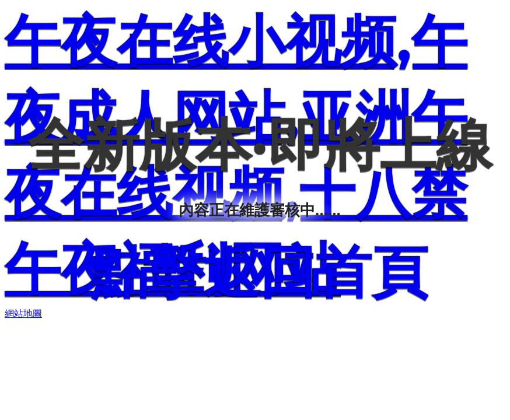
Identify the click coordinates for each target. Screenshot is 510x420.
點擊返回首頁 (260, 272)
